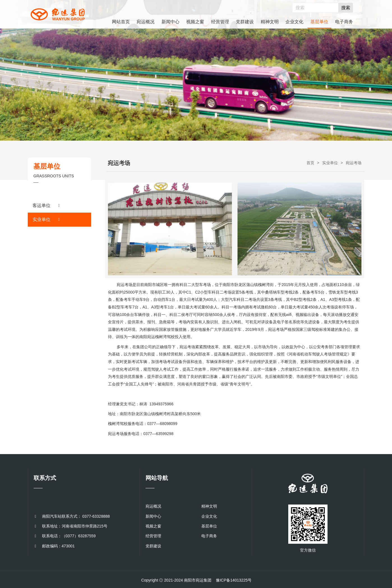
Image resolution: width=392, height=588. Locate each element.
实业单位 (330, 163)
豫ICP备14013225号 (234, 580)
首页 (310, 163)
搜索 (346, 8)
